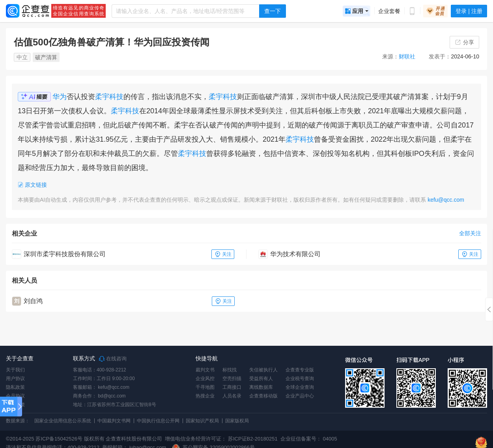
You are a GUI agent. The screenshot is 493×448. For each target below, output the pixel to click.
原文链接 (32, 185)
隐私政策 (15, 387)
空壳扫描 (232, 379)
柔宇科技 (109, 97)
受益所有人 (261, 379)
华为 (60, 97)
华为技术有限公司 (295, 254)
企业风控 (205, 379)
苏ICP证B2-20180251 (253, 439)
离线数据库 (261, 387)
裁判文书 (205, 370)
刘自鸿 (33, 301)
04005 (330, 439)
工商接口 (232, 387)
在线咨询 (113, 359)
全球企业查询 (300, 387)
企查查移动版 (263, 396)
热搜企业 (205, 396)
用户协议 (15, 379)
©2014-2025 (20, 439)
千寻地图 (205, 387)
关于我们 (15, 370)
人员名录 (232, 396)
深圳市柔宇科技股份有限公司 (65, 254)
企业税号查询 (300, 379)
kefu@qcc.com (446, 200)
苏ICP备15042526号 (59, 439)
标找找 (230, 370)
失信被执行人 (263, 370)
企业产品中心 (300, 396)
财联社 (407, 56)
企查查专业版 (300, 370)
